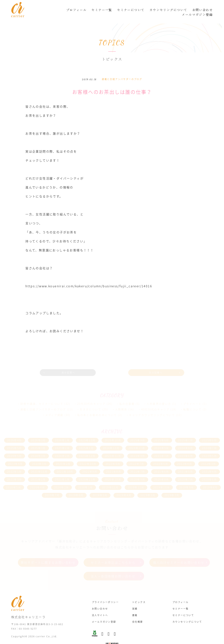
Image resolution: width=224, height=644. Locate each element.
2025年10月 (113, 433)
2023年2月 (63, 456)
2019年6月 (76, 488)
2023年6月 (186, 448)
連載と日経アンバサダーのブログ (122, 74)
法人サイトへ (100, 605)
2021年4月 (209, 464)
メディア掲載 (54, 407)
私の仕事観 (127, 396)
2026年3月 (38, 433)
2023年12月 (87, 448)
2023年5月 (209, 448)
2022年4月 (185, 456)
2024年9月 (162, 440)
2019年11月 (136, 480)
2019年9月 (186, 480)
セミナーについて (131, 10)
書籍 (135, 605)
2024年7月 (209, 440)
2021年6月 (162, 464)
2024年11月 (137, 440)
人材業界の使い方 (159, 396)
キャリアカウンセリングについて (152, 407)
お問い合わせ (203, 10)
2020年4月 (38, 480)
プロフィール (76, 10)
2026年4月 (15, 433)
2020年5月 (14, 480)
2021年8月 (114, 464)
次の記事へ (151, 366)
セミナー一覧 (102, 10)
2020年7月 (186, 472)
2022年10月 (88, 456)
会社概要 (138, 612)
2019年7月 (52, 488)
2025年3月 (38, 440)
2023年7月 (162, 448)
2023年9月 (138, 448)
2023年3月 (39, 456)
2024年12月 (111, 440)
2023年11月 (113, 448)
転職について (192, 402)
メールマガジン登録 (197, 14)
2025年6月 (209, 433)
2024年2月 (62, 448)
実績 (135, 599)
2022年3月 (209, 456)
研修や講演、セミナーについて (42, 396)
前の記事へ (73, 366)
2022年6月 (161, 456)
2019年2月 (172, 488)
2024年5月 (15, 448)
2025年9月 (138, 433)
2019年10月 (162, 480)
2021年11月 (39, 464)
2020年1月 (85, 480)
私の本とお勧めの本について (97, 407)
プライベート (192, 396)
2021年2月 (38, 472)
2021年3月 (15, 472)
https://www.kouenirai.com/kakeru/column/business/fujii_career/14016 (91, 281)
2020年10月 (113, 472)
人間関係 (121, 402)
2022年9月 (113, 456)
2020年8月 (162, 472)
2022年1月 (15, 464)
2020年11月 (87, 472)
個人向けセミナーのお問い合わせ (179, 554)
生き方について (90, 402)
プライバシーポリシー (105, 592)
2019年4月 (124, 488)
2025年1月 (86, 440)
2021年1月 (62, 472)
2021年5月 (186, 464)
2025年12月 (87, 433)
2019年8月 (210, 480)
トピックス (139, 592)
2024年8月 (186, 440)
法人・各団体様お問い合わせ (113, 568)
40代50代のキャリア (155, 402)
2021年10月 (65, 464)
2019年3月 (148, 488)
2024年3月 (38, 448)
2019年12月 (110, 480)
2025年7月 (186, 433)
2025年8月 (162, 433)
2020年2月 (62, 480)
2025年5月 (15, 440)
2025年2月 (62, 440)
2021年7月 (138, 464)
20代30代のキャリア (91, 396)
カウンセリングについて (168, 10)
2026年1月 (62, 433)
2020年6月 (209, 472)
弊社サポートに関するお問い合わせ (48, 554)
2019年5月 (100, 488)
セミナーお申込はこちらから (113, 554)
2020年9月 (138, 472)
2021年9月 (90, 464)
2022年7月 (137, 456)
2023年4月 (15, 456)
